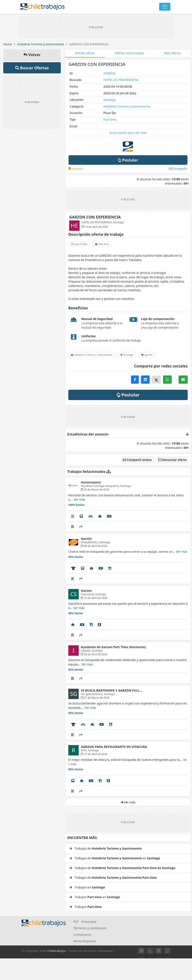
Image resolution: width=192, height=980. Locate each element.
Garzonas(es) (91, 482)
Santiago (110, 100)
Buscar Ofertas (32, 68)
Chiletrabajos (56, 951)
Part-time (110, 120)
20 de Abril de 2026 (94, 654)
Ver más (79, 499)
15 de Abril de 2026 (94, 754)
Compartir (178, 169)
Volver (32, 55)
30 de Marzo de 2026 (95, 490)
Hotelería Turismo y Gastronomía (41, 44)
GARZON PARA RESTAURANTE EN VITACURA (114, 747)
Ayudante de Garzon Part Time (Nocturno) (113, 647)
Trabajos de (106, 848)
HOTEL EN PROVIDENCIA (121, 80)
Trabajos (86, 907)
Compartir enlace (137, 460)
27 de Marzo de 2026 (95, 698)
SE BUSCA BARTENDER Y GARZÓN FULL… (112, 690)
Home (8, 44)
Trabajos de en (115, 858)
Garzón (86, 539)
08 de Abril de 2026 (94, 546)
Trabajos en (87, 887)
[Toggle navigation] (165, 7)
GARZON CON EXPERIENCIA (95, 217)
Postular (128, 160)
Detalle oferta (85, 53)
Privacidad (89, 922)
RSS (76, 922)
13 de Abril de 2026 (94, 598)
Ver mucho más (78, 808)
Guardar (76, 169)
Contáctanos (82, 935)
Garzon (86, 591)
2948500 (109, 73)
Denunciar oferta (172, 460)
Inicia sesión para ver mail (128, 133)
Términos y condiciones (90, 928)
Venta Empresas (85, 941)
